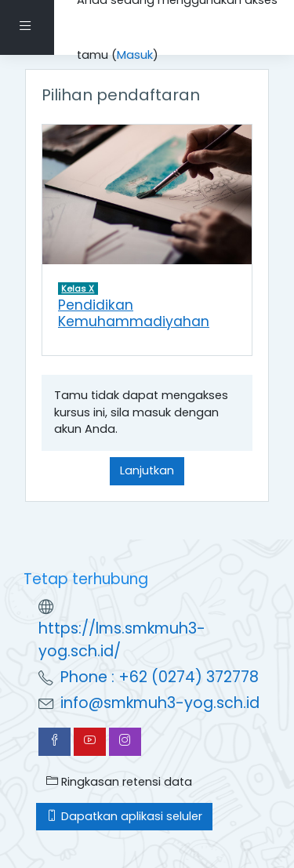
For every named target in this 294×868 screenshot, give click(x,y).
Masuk (135, 55)
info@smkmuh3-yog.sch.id (160, 703)
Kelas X (78, 289)
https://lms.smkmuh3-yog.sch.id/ (122, 640)
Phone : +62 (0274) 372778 (160, 677)
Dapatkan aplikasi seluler (124, 816)
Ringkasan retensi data (119, 782)
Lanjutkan (147, 470)
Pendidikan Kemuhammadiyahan (134, 313)
